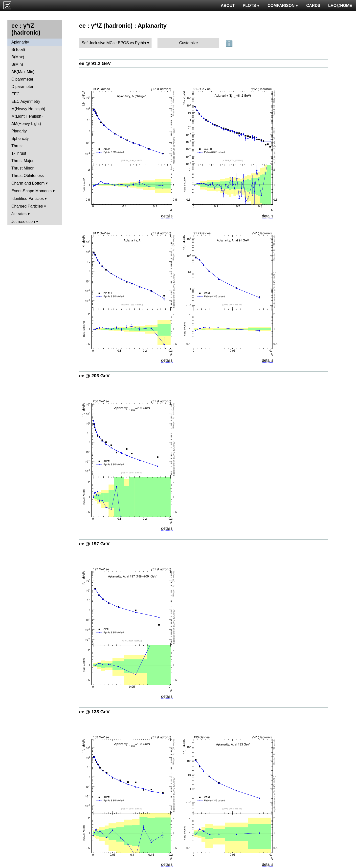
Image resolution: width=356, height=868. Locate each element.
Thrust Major (22, 161)
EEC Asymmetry (26, 101)
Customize (189, 43)
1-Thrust (19, 153)
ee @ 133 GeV (94, 712)
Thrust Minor (22, 168)
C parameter (22, 79)
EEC (15, 94)
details (167, 216)
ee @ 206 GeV (94, 376)
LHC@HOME (340, 6)
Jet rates (19, 214)
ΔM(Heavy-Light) (26, 124)
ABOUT (228, 6)
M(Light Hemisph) (27, 116)
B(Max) (18, 57)
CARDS (313, 6)
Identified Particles (28, 199)
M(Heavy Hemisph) (28, 109)
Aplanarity (20, 42)
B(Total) (18, 50)
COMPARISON (283, 6)
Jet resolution (23, 222)
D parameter (22, 87)
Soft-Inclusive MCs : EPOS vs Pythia (114, 43)
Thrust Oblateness (28, 176)
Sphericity (20, 138)
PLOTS (251, 6)
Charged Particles (27, 206)
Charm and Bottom (28, 183)
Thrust (17, 146)
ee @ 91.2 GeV (95, 63)
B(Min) (17, 64)
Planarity (19, 131)
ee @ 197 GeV (94, 544)
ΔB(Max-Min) (23, 72)
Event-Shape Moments (32, 191)
